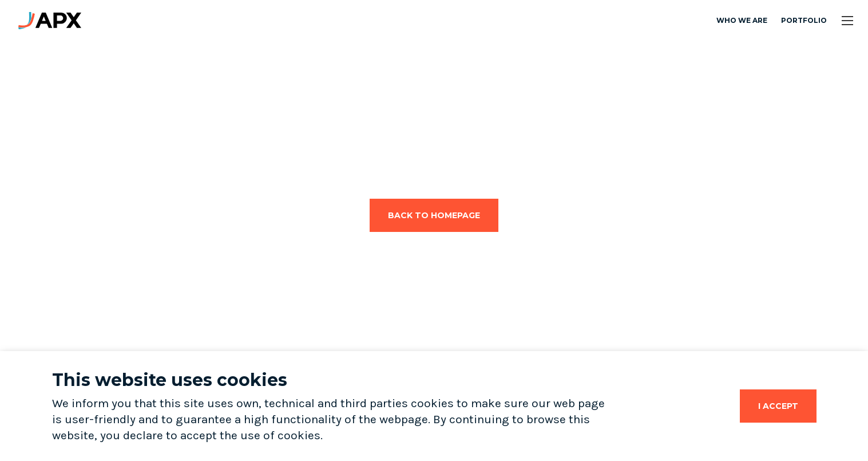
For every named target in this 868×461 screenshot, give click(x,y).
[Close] (778, 406)
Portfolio (804, 20)
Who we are (742, 20)
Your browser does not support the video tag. (138, 156)
